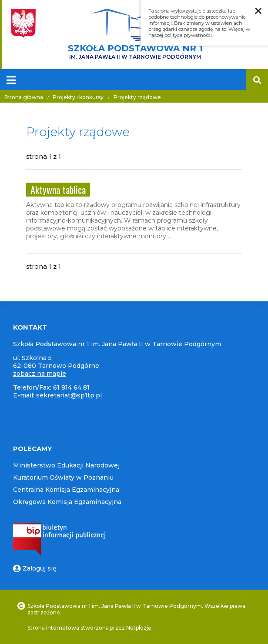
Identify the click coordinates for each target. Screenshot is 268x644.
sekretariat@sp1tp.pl (69, 395)
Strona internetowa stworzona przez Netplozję (89, 628)
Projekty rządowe (137, 97)
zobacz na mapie (40, 374)
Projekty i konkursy (78, 97)
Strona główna (24, 97)
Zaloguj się (35, 568)
